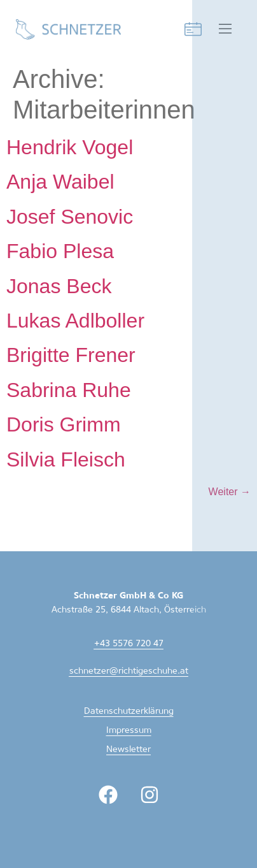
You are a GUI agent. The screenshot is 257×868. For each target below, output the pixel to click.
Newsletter (128, 750)
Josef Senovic (70, 217)
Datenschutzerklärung (129, 712)
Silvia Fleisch (66, 459)
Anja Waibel (60, 182)
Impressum (129, 731)
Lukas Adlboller (75, 321)
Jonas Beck (59, 286)
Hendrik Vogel (70, 147)
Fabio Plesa (60, 251)
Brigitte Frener (71, 355)
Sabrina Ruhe (69, 390)
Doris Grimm (64, 424)
